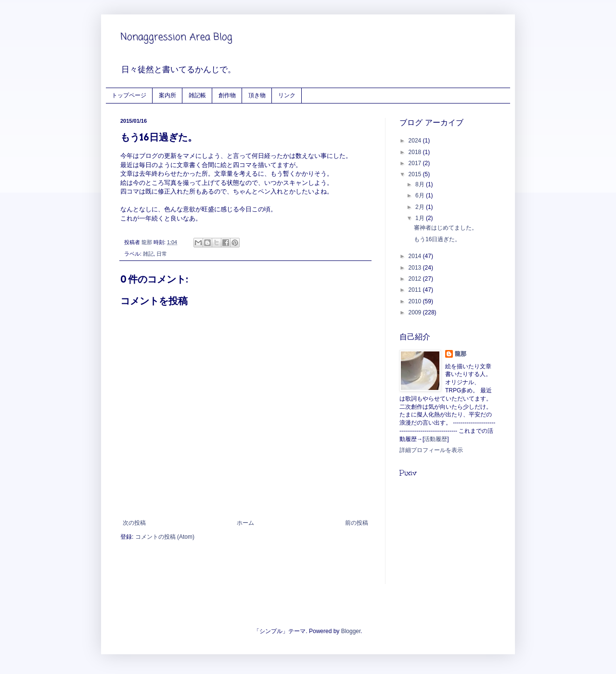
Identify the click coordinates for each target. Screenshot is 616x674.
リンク (287, 95)
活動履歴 (436, 439)
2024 (416, 141)
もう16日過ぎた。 (437, 239)
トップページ (129, 95)
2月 (421, 207)
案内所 (167, 95)
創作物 (227, 95)
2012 (416, 279)
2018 (416, 152)
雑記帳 (197, 95)
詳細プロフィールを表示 (431, 450)
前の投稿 (357, 523)
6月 (421, 195)
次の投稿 (134, 523)
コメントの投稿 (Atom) (165, 537)
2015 (416, 174)
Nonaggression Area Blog (176, 37)
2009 (416, 312)
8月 (421, 184)
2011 (416, 290)
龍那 (461, 354)
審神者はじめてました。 (446, 228)
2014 (416, 256)
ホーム (245, 523)
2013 (416, 268)
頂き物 (257, 95)
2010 (416, 301)
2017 (416, 163)
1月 (421, 218)
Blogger (351, 631)
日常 (162, 254)
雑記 (148, 254)
